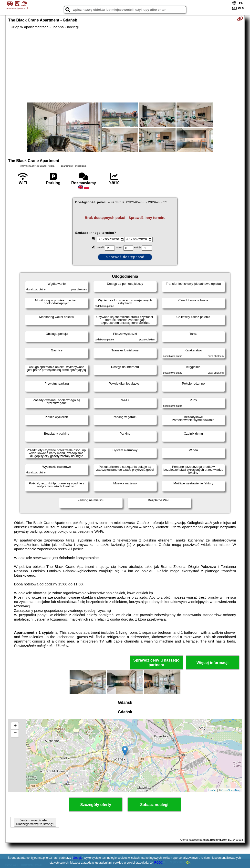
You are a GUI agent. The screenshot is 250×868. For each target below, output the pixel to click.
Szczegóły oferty (96, 805)
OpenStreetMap (231, 790)
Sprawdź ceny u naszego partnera (156, 663)
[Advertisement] (125, 66)
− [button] (15, 733)
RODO (159, 863)
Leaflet (213, 790)
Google (78, 858)
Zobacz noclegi (154, 805)
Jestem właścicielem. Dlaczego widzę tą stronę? (35, 822)
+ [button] (15, 726)
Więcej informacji (213, 663)
